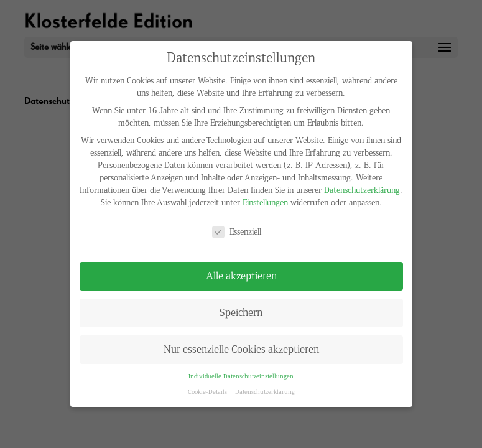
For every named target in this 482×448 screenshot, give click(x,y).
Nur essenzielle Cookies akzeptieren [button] (241, 349)
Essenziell (237, 232)
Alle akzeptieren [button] (241, 276)
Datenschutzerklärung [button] (265, 392)
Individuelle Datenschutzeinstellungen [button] (241, 376)
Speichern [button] (241, 313)
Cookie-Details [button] (208, 392)
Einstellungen (265, 203)
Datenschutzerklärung (362, 190)
